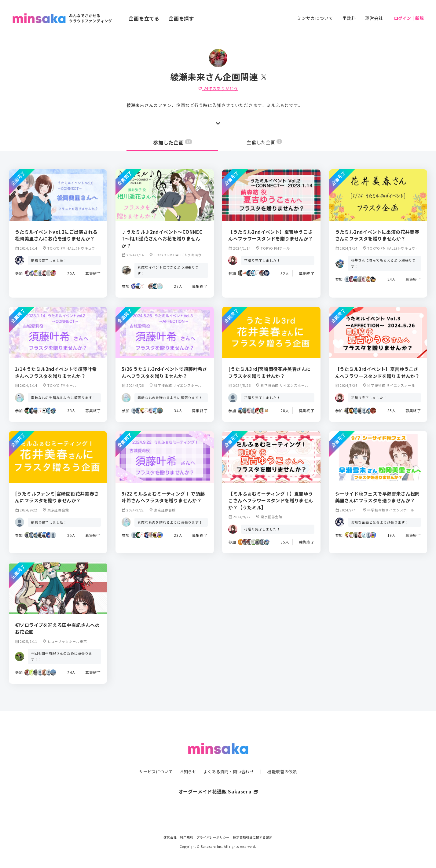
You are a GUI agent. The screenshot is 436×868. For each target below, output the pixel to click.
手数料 (349, 18)
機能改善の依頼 (286, 759)
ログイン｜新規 (409, 18)
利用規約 (187, 837)
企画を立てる (144, 18)
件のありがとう (218, 88)
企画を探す (181, 18)
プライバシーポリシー (213, 837)
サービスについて (152, 759)
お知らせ (186, 759)
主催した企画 (264, 142)
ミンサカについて (315, 18)
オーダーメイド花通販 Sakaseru (218, 779)
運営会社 (374, 18)
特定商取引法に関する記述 (253, 837)
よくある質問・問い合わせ (229, 759)
